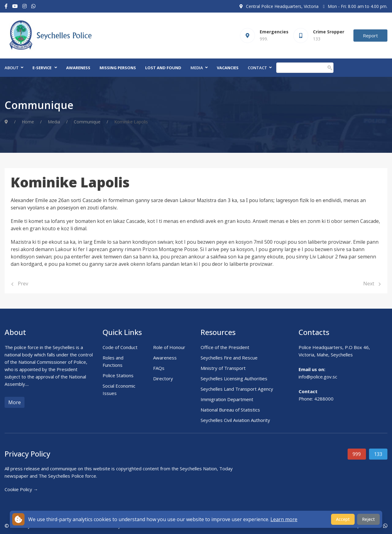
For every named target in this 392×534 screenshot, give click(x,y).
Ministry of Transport (223, 368)
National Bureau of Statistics (230, 410)
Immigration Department (227, 399)
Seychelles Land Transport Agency (237, 389)
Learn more (284, 519)
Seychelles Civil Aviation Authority (235, 420)
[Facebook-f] (6, 6)
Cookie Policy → (21, 489)
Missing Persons (118, 68)
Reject (368, 519)
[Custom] (33, 6)
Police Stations (118, 375)
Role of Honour (169, 347)
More (15, 402)
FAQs (159, 368)
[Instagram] (24, 6)
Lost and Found (163, 68)
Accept (343, 519)
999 (357, 454)
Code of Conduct (120, 347)
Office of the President (225, 347)
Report (370, 36)
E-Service (42, 68)
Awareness (78, 68)
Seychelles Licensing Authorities (234, 378)
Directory (163, 378)
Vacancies (228, 68)
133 (378, 454)
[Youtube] (15, 6)
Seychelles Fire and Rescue (229, 358)
